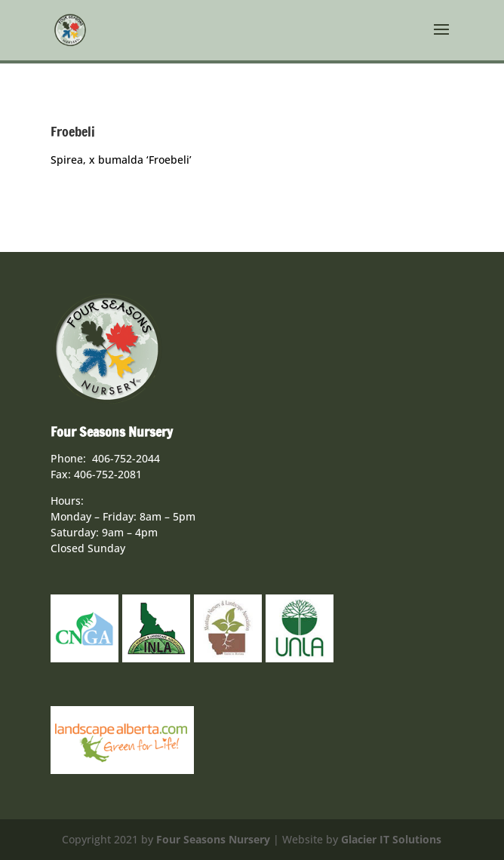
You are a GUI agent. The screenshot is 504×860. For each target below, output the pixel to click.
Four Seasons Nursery (213, 839)
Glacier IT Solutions (391, 839)
